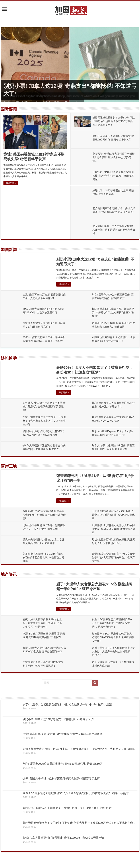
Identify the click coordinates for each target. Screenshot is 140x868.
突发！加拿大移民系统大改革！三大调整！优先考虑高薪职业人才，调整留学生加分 (44, 421)
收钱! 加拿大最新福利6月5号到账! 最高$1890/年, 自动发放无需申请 (63, 838)
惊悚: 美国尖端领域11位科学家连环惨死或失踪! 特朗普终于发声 (61, 778)
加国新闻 (9, 250)
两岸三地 (9, 466)
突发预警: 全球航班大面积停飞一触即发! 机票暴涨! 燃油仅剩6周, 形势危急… (114, 157)
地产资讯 (9, 574)
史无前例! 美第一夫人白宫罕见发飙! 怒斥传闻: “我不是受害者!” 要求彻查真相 (114, 230)
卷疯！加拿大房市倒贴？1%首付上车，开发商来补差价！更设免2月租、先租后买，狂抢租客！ (44, 623)
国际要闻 (9, 109)
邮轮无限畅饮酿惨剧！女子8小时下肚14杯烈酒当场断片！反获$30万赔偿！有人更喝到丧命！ (114, 121)
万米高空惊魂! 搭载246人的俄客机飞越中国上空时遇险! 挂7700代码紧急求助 (113, 515)
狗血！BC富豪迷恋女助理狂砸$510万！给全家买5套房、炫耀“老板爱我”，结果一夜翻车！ (112, 623)
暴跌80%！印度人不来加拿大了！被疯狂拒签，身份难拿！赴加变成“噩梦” (67, 808)
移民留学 (9, 358)
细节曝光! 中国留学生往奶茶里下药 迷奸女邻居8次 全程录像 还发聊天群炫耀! (44, 406)
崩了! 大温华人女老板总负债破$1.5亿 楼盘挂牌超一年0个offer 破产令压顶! (68, 704)
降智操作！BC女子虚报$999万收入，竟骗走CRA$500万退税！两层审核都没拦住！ (113, 637)
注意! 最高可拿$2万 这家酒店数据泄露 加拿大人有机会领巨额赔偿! (63, 734)
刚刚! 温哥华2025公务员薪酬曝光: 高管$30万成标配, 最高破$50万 (63, 764)
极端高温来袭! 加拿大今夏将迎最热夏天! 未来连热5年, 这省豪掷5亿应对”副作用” (113, 312)
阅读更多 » (11, 183)
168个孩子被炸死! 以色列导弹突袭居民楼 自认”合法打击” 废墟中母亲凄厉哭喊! (113, 176)
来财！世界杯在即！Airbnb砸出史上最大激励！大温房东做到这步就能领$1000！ (113, 651)
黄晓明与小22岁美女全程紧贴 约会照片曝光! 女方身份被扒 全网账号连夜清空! (44, 515)
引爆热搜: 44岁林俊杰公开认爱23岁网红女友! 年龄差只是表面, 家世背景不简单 (114, 529)
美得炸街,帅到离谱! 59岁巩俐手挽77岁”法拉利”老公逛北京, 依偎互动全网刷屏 (43, 557)
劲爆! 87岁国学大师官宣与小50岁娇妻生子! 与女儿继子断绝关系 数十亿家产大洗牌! (113, 557)
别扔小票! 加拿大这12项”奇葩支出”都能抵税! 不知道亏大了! (58, 719)
